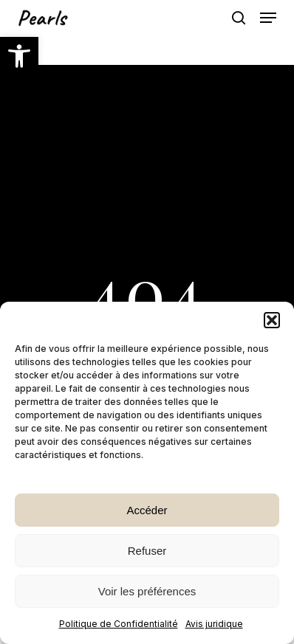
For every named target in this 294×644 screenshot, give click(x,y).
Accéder (147, 510)
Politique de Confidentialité (119, 624)
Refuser (147, 551)
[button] (19, 56)
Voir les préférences (147, 591)
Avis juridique (214, 624)
